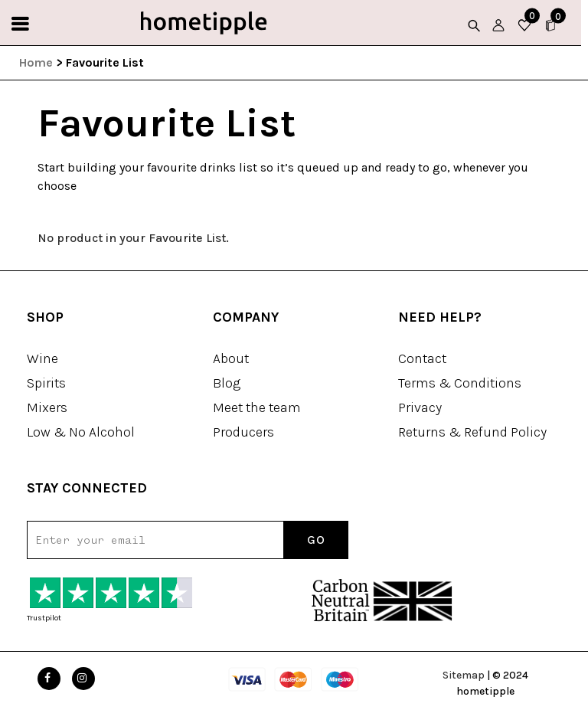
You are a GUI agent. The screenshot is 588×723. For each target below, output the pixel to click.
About (231, 358)
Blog (227, 383)
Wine (42, 358)
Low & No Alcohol (81, 432)
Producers (243, 432)
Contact (422, 358)
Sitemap (464, 675)
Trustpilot (44, 618)
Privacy (420, 407)
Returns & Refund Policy (472, 432)
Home (36, 62)
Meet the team (257, 407)
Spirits (46, 383)
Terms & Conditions (460, 383)
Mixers (47, 407)
